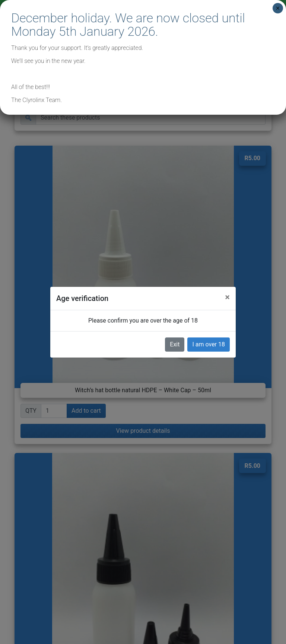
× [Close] (278, 8)
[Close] (227, 297)
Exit (175, 344)
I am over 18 (209, 344)
